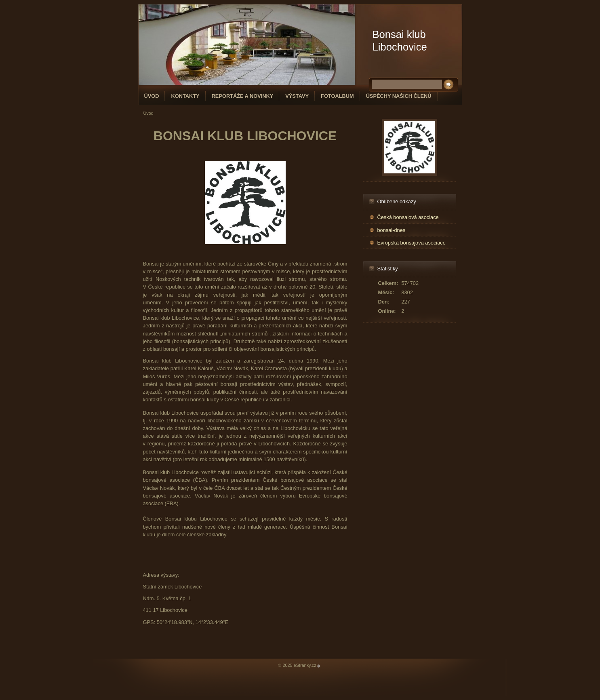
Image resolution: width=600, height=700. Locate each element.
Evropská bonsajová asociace (412, 243)
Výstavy (297, 96)
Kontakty (185, 96)
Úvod (152, 96)
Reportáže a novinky (243, 96)
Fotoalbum (337, 96)
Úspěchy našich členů (399, 96)
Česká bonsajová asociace (408, 217)
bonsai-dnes (392, 230)
